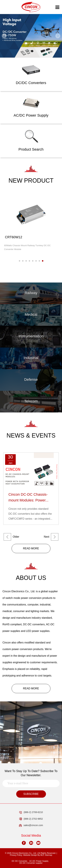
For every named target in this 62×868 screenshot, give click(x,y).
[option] (31, 36)
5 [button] (33, 261)
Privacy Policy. (16, 855)
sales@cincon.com (31, 825)
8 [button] (43, 261)
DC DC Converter (20, 861)
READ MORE (31, 548)
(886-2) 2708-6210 (31, 812)
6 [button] (36, 261)
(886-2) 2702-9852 (31, 819)
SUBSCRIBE (31, 794)
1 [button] (20, 261)
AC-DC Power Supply (39, 861)
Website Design (30, 855)
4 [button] (29, 261)
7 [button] (39, 261)
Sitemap (48, 855)
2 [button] (23, 261)
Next (51, 537)
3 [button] (26, 261)
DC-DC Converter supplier (31, 863)
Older (11, 537)
